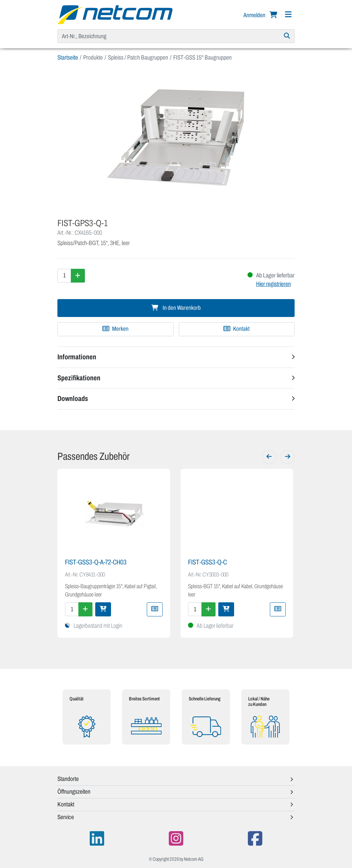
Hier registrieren (273, 284)
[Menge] (64, 276)
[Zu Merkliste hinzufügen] (115, 329)
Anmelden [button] (255, 15)
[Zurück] (269, 457)
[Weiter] (288, 457)
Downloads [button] (73, 399)
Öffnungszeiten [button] (74, 792)
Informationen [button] (77, 357)
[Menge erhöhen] (78, 276)
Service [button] (66, 817)
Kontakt (236, 329)
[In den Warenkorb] (103, 609)
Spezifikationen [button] (79, 378)
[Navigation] (288, 15)
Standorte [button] (68, 779)
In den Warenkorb (176, 308)
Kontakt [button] (66, 804)
